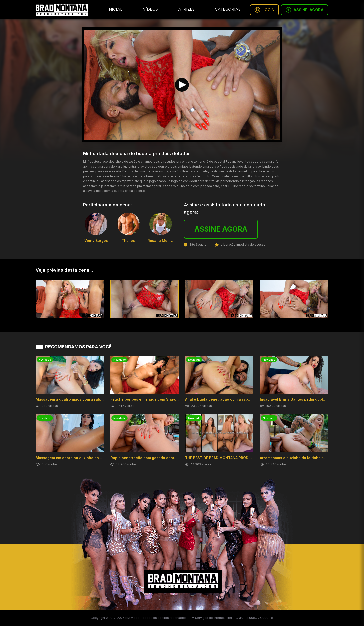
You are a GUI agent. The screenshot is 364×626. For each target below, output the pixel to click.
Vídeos (150, 9)
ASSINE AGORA (221, 229)
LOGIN (264, 10)
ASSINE (305, 10)
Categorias (228, 9)
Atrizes (186, 9)
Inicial (115, 9)
